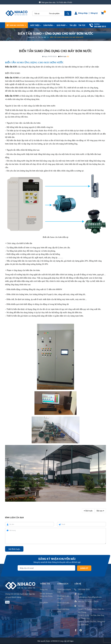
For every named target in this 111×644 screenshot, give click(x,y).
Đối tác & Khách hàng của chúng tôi (46, 596)
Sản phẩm (44, 602)
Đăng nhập (83, 13)
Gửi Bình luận (14, 549)
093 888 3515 (100, 26)
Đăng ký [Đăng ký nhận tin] (84, 568)
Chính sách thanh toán (64, 590)
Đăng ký (94, 13)
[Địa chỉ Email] (46, 568)
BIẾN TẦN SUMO (13, 73)
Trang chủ (44, 589)
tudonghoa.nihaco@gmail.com (90, 597)
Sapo (72, 641)
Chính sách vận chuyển (63, 597)
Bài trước (88, 511)
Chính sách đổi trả (63, 604)
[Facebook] (76, 630)
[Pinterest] (81, 630)
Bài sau (100, 511)
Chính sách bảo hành (63, 610)
